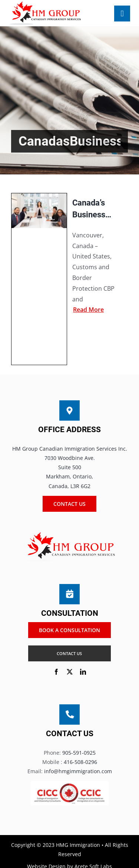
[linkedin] (83, 672)
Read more (88, 310)
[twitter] (70, 672)
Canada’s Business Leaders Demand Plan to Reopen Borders (89, 209)
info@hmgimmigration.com (78, 771)
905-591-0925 (79, 753)
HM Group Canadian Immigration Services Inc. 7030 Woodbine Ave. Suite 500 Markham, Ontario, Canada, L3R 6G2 (70, 467)
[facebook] (56, 672)
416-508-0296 (80, 762)
